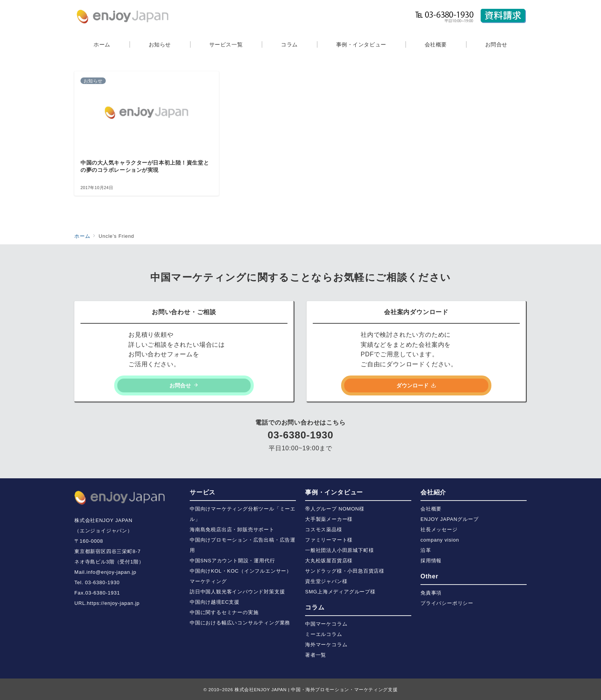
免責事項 (431, 593)
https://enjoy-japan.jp (113, 603)
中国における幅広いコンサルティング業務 (240, 623)
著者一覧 (316, 655)
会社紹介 (433, 492)
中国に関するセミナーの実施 (224, 612)
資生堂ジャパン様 (326, 581)
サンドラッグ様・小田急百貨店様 (345, 571)
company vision (440, 540)
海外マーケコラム (326, 645)
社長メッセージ (439, 530)
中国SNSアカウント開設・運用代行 (232, 561)
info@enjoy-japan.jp (111, 572)
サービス (203, 492)
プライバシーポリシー (447, 603)
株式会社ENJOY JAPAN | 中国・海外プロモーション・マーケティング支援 (316, 689)
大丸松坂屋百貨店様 (329, 561)
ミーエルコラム (324, 634)
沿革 (426, 550)
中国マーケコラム (326, 624)
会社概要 (431, 509)
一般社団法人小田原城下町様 (339, 550)
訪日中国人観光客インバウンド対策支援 (237, 592)
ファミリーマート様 (329, 540)
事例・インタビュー (334, 492)
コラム (315, 607)
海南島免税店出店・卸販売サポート (232, 530)
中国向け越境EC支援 (215, 602)
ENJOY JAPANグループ (450, 519)
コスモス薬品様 (324, 530)
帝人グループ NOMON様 (335, 509)
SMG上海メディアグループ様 (340, 592)
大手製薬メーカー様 (329, 519)
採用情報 (431, 561)
